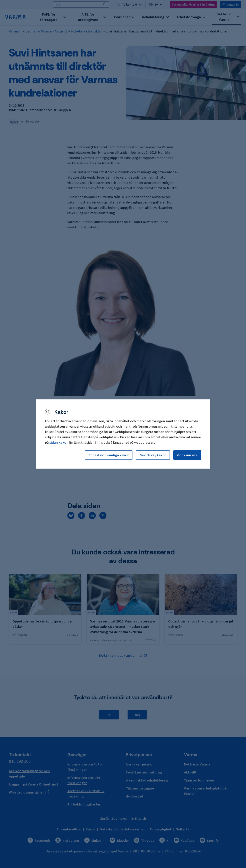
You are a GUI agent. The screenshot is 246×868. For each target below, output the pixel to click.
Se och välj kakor (153, 455)
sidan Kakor (59, 442)
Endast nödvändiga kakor (109, 455)
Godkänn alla (187, 455)
